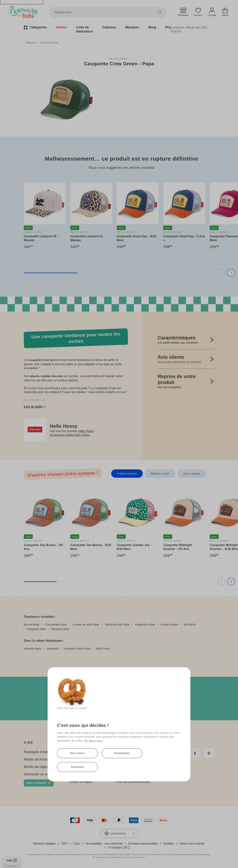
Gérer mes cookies (192, 844)
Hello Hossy (119, 59)
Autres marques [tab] (192, 474)
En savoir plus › (94, 741)
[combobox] (119, 833)
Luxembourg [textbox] (118, 833)
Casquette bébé (36, 629)
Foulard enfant (169, 625)
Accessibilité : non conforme (104, 844)
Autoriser (77, 767)
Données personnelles (143, 844)
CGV (65, 844)
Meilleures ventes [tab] (160, 474)
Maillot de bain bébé (117, 625)
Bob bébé (190, 625)
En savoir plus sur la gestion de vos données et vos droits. (119, 857)
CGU (77, 844)
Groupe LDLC (121, 847)
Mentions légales (45, 844)
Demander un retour (39, 774)
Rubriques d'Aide (37, 752)
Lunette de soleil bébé (86, 625)
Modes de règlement (39, 767)
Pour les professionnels (133, 782)
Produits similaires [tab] (127, 474)
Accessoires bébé (49, 43)
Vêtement (30, 43)
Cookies (169, 844)
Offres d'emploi (81, 782)
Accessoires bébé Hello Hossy (70, 435)
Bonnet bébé (32, 625)
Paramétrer (122, 753)
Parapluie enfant (145, 625)
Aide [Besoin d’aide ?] (12, 860)
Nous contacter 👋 (39, 783)
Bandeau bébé (60, 629)
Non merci (77, 753)
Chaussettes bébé (56, 625)
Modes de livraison (38, 759)
